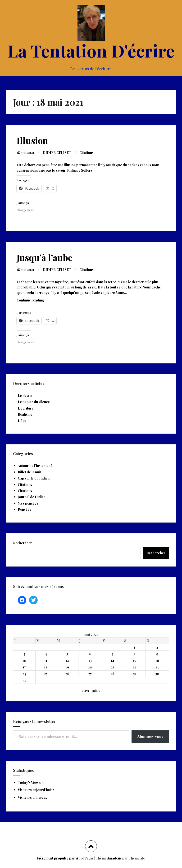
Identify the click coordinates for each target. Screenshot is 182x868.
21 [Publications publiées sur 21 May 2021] (112, 667)
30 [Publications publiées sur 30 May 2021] (157, 674)
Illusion (32, 140)
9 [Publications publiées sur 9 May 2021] (157, 654)
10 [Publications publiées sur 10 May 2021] (24, 661)
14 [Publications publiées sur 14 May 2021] (112, 661)
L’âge (22, 421)
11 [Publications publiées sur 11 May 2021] (46, 661)
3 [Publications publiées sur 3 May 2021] (24, 654)
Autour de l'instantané (35, 466)
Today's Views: (30, 783)
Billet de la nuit (29, 472)
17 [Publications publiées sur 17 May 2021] (24, 667)
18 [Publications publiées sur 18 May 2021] (46, 667)
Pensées (24, 509)
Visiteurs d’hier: (31, 797)
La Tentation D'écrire (91, 50)
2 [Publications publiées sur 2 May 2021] (157, 647)
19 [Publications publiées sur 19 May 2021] (67, 667)
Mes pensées (28, 503)
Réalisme (25, 414)
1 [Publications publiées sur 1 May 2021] (134, 647)
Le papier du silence (34, 402)
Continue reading (36, 301)
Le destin (25, 396)
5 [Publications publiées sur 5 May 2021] (67, 654)
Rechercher (23, 543)
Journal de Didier (32, 497)
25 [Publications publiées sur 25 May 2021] (46, 674)
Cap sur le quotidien (34, 478)
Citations (86, 153)
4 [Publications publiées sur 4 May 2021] (46, 654)
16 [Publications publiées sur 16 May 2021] (157, 661)
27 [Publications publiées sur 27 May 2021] (90, 674)
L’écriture (26, 408)
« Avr (86, 691)
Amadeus (114, 858)
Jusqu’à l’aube (44, 257)
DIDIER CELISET (57, 153)
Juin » (96, 691)
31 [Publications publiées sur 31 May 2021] (24, 680)
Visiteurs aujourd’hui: (35, 790)
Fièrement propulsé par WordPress (65, 858)
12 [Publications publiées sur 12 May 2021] (67, 661)
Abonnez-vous (150, 736)
